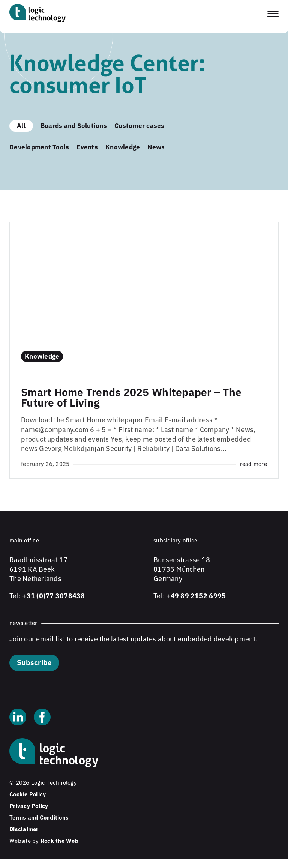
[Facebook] (42, 718)
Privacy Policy (29, 806)
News (156, 146)
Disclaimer (24, 829)
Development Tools (39, 146)
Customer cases (139, 125)
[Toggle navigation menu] (273, 14)
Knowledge (123, 146)
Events (87, 146)
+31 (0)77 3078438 (53, 595)
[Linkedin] (18, 718)
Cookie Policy (28, 794)
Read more (253, 463)
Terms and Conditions (39, 817)
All (21, 125)
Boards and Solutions (74, 125)
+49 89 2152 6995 (196, 595)
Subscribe (34, 662)
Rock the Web (59, 840)
